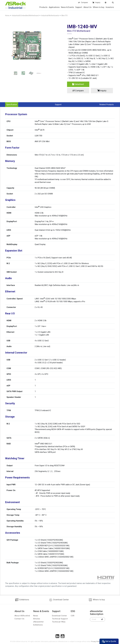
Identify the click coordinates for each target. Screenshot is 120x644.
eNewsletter (39, 622)
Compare (83, 3)
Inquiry (96, 3)
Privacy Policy (96, 641)
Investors (110, 7)
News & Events (67, 7)
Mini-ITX (64, 16)
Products (43, 7)
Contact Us (19, 619)
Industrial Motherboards (50, 16)
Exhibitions (22, 600)
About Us (87, 7)
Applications (54, 7)
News (36, 616)
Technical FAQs (59, 622)
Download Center (59, 600)
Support (79, 7)
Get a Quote (109, 641)
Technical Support (60, 619)
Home (7, 16)
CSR (73, 616)
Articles (37, 619)
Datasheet (78, 84)
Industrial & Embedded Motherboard (25, 16)
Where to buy (99, 7)
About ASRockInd (22, 616)
